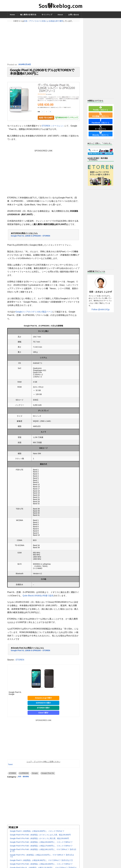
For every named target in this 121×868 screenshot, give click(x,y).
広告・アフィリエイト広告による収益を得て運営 (43, 21)
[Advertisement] (43, 43)
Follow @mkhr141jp (101, 309)
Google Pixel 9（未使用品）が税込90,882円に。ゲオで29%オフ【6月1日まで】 (42, 864)
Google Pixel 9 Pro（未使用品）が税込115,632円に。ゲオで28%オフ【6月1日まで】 (42, 859)
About (60, 15)
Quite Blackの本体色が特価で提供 (38, 599)
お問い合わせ (74, 15)
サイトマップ (47, 15)
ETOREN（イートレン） (53, 129)
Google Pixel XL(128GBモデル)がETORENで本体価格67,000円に (42, 74)
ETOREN (20, 663)
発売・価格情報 (25, 780)
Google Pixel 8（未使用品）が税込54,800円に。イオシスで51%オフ (37, 834)
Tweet (10, 768)
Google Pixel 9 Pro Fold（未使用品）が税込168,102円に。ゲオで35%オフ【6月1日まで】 (43, 854)
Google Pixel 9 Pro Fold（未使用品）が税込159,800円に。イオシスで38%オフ (41, 845)
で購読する (101, 108)
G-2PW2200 (24, 777)
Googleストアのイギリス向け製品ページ (34, 315)
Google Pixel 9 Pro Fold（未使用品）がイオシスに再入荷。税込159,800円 (39, 842)
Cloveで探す (43, 716)
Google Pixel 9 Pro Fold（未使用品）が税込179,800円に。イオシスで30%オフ (41, 849)
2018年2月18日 (25, 65)
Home (12, 15)
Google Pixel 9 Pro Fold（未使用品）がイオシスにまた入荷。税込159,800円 (40, 838)
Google (35, 777)
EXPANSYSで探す (43, 706)
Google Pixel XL (48, 777)
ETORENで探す (43, 711)
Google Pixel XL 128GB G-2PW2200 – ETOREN (30, 239)
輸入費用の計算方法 (28, 15)
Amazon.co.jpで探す (43, 701)
